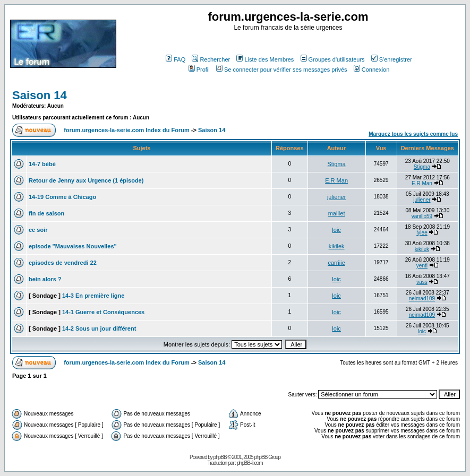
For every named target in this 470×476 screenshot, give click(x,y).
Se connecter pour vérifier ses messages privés (282, 70)
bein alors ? (45, 279)
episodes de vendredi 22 (63, 263)
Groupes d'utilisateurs (333, 59)
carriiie (336, 263)
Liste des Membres (265, 59)
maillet (337, 213)
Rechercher (211, 59)
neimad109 (422, 298)
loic (336, 230)
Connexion (372, 70)
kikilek (337, 246)
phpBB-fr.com (250, 463)
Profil (199, 70)
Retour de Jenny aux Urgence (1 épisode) (86, 180)
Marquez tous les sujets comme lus (413, 134)
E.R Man (336, 180)
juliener (336, 197)
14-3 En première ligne (93, 296)
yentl (422, 266)
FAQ (176, 59)
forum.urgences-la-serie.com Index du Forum (127, 130)
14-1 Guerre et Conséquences (103, 312)
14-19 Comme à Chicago (62, 197)
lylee (422, 233)
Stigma (336, 164)
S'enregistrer (392, 59)
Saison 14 (40, 95)
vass (422, 282)
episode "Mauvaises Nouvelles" (73, 246)
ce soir (38, 230)
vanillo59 (422, 216)
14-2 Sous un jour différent (99, 328)
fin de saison (46, 213)
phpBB (220, 457)
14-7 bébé (42, 164)
